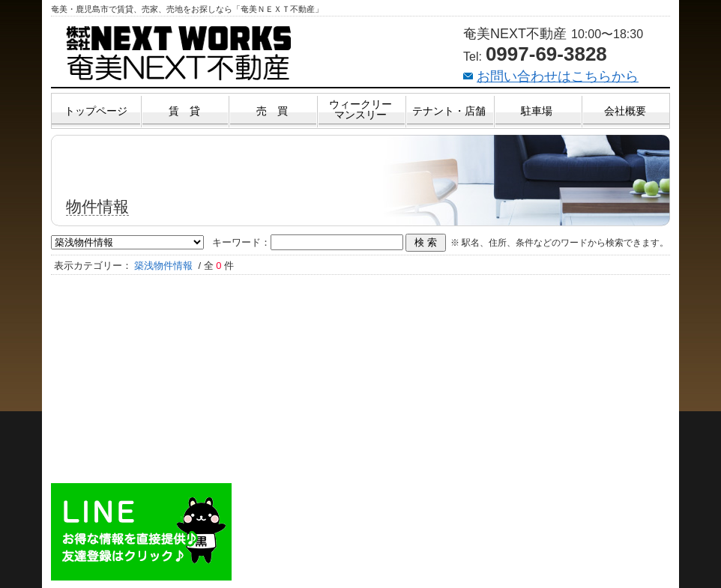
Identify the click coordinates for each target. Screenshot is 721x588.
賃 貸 (184, 111)
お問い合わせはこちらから (558, 76)
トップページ (96, 111)
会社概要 (625, 111)
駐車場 (537, 111)
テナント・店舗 (449, 111)
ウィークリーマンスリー (360, 109)
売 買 (272, 111)
